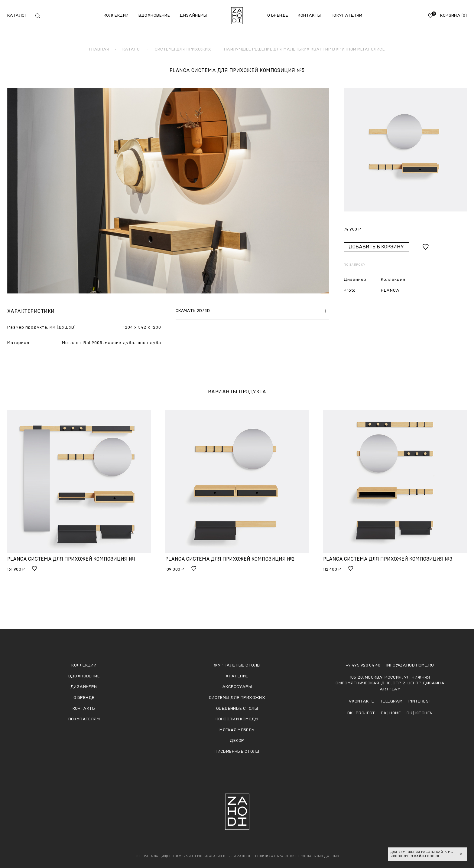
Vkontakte (362, 701)
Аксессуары (237, 687)
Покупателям (347, 15)
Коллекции (116, 15)
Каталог (17, 15)
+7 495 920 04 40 (364, 665)
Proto (350, 290)
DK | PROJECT (362, 713)
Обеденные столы (237, 709)
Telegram (392, 701)
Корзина (453, 15)
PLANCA (390, 290)
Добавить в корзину (376, 247)
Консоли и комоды (237, 719)
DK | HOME (391, 713)
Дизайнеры (193, 15)
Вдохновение (154, 15)
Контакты (309, 15)
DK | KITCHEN (420, 713)
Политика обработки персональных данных (297, 856)
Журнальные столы (237, 665)
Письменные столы (237, 752)
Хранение (237, 676)
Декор (237, 741)
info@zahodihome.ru (410, 665)
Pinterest (420, 701)
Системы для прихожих (237, 698)
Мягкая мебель (237, 730)
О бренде (278, 15)
